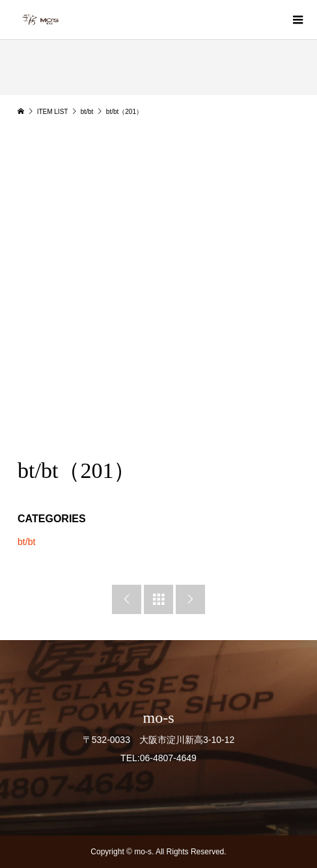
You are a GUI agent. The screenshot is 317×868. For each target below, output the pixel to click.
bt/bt (26, 542)
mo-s (159, 718)
